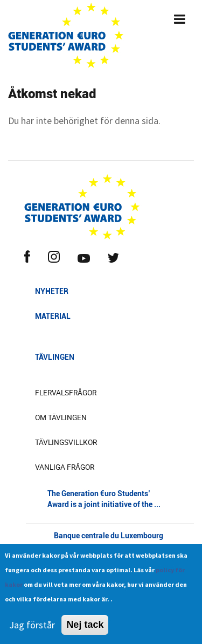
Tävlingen (55, 357)
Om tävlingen (61, 417)
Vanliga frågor (65, 467)
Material (53, 316)
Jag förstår (32, 630)
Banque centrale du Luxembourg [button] (110, 544)
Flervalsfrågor (66, 393)
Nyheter (52, 291)
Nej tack (85, 630)
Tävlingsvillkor (66, 442)
